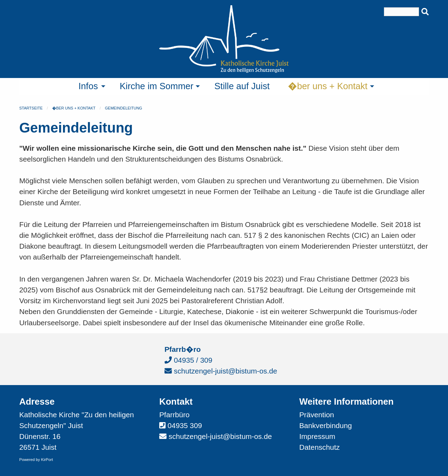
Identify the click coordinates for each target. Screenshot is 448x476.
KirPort (47, 460)
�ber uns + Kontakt (74, 108)
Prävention (317, 415)
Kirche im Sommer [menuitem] (156, 86)
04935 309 (185, 425)
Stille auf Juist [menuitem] (242, 86)
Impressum (317, 436)
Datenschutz (320, 447)
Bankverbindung (325, 425)
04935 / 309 (188, 360)
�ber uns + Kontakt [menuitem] (328, 86)
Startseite (31, 108)
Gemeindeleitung (124, 108)
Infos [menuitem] (88, 86)
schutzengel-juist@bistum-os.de (221, 371)
